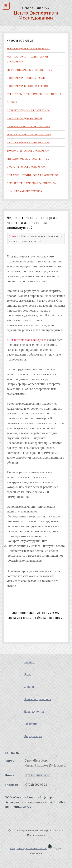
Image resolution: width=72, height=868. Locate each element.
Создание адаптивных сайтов (31, 848)
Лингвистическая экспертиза (28, 126)
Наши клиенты (34, 712)
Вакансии (30, 724)
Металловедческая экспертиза (29, 70)
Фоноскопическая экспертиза (29, 134)
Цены (28, 674)
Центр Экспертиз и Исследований (36, 15)
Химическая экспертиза (24, 191)
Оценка (12, 102)
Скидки (29, 687)
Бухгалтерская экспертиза (26, 167)
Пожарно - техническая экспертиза (33, 175)
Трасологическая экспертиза (28, 151)
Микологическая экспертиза (28, 159)
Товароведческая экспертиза (28, 48)
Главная (13, 236)
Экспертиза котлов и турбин (27, 86)
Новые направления (38, 699)
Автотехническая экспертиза (28, 143)
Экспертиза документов (24, 118)
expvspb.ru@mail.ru (37, 775)
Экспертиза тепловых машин (28, 78)
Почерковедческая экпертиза (28, 110)
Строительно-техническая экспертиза (35, 94)
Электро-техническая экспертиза (31, 183)
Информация (33, 736)
